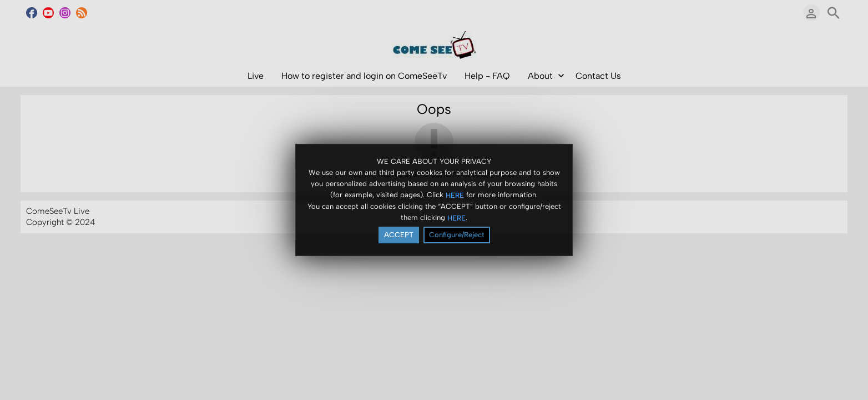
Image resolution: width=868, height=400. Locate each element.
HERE (455, 195)
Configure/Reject (457, 235)
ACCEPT (399, 235)
